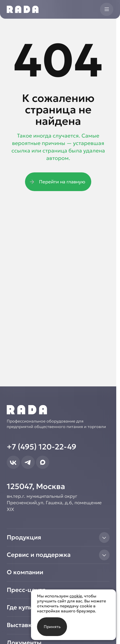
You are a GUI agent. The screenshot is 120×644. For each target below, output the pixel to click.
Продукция (58, 537)
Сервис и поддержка (58, 555)
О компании (25, 572)
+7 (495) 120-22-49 (41, 447)
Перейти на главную (57, 182)
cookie (76, 596)
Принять (52, 627)
